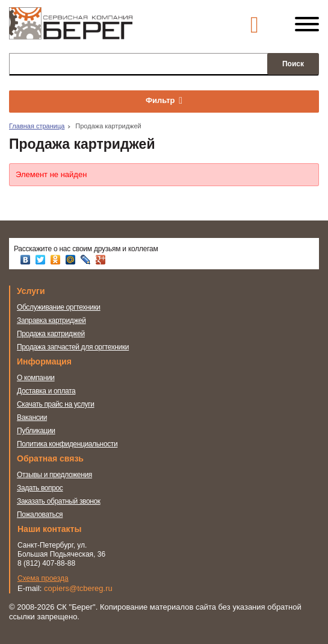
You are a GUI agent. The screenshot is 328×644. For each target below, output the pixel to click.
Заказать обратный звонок (59, 501)
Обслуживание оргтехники (59, 307)
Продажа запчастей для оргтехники (73, 347)
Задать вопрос (40, 488)
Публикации (36, 431)
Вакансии (32, 417)
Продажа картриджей (51, 334)
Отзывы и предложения (54, 475)
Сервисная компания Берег (71, 29)
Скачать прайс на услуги (56, 404)
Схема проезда (43, 578)
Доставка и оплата (46, 391)
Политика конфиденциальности (67, 444)
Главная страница (37, 126)
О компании (36, 378)
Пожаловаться (40, 514)
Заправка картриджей (51, 320)
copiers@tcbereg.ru (78, 588)
